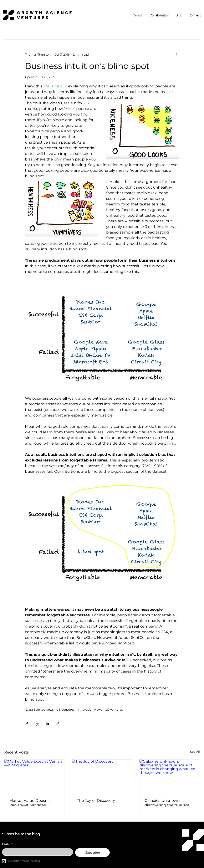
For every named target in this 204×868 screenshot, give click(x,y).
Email (7, 844)
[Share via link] (58, 724)
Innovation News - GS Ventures (100, 710)
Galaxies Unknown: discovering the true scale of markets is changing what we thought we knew (169, 803)
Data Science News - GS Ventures (50, 710)
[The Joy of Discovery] (102, 776)
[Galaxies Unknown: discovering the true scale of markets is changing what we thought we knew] (170, 776)
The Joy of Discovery (96, 801)
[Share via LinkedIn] (47, 724)
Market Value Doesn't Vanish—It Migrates (30, 803)
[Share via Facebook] (27, 724)
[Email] (36, 852)
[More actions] (177, 55)
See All (195, 752)
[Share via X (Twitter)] (37, 724)
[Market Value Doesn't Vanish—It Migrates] (34, 776)
